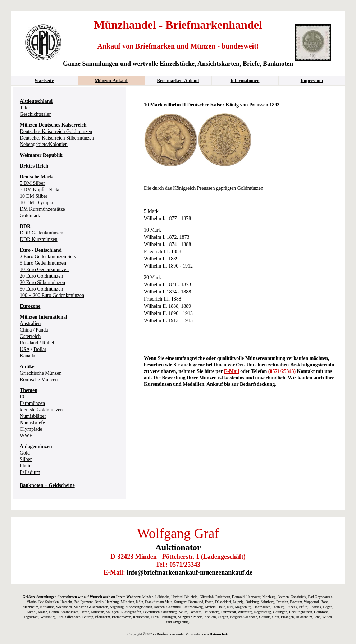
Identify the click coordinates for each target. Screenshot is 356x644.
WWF (26, 436)
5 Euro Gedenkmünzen (43, 263)
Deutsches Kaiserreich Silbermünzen (57, 138)
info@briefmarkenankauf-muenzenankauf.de (190, 572)
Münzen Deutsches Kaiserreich (53, 125)
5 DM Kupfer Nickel (41, 190)
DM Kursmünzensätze (42, 209)
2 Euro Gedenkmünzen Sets (48, 257)
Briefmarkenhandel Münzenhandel (182, 634)
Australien (30, 323)
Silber (26, 459)
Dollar (40, 349)
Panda (42, 330)
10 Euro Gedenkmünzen (44, 270)
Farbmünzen (32, 403)
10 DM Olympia (36, 203)
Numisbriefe (32, 423)
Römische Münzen (39, 380)
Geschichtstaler (35, 114)
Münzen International (44, 317)
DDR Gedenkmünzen (42, 233)
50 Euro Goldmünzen (42, 289)
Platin (26, 466)
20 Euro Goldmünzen (42, 276)
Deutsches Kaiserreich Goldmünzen (56, 131)
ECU (25, 397)
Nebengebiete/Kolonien (44, 144)
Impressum (312, 80)
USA (25, 349)
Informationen (245, 80)
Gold (25, 453)
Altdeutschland (36, 101)
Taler (25, 108)
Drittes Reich (34, 166)
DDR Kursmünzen (39, 239)
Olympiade (31, 429)
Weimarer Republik (41, 155)
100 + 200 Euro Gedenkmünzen (52, 295)
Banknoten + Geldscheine (47, 485)
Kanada (28, 356)
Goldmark (30, 216)
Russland (29, 343)
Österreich (30, 336)
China (26, 330)
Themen (29, 390)
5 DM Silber (32, 183)
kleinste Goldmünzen (41, 410)
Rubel (48, 343)
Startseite (44, 80)
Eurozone (30, 306)
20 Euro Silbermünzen (42, 282)
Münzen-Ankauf (111, 80)
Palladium (30, 472)
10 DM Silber (34, 196)
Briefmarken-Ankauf (178, 80)
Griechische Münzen (41, 373)
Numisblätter (33, 416)
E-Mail (232, 371)
